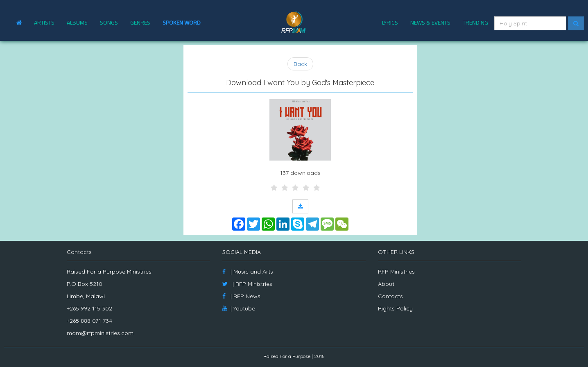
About (386, 284)
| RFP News (241, 296)
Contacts (390, 296)
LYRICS (390, 23)
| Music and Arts (248, 272)
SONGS (109, 23)
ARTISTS (44, 23)
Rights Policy (395, 308)
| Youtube (239, 308)
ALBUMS (77, 23)
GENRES (140, 23)
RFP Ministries (396, 272)
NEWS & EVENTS (430, 23)
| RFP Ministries (247, 284)
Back (300, 64)
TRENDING (475, 23)
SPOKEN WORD (182, 23)
